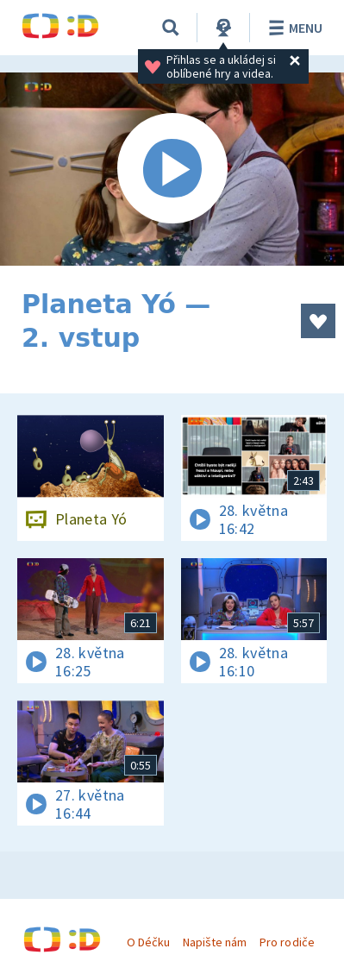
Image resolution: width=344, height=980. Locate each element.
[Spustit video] (172, 169)
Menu (293, 28)
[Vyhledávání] (171, 28)
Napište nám (215, 942)
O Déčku (148, 942)
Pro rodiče (287, 942)
